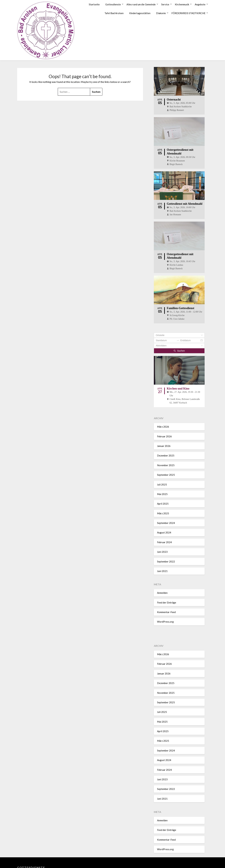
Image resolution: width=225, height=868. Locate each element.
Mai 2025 (162, 476)
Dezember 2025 (166, 437)
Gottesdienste (113, 4)
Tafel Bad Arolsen (114, 13)
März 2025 (163, 495)
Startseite (94, 4)
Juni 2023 (162, 534)
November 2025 (166, 447)
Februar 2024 (164, 524)
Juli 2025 (162, 466)
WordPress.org (165, 604)
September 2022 (166, 543)
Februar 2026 (164, 418)
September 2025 (166, 457)
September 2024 (166, 505)
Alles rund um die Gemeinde (141, 4)
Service (165, 4)
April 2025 (163, 486)
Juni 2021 (162, 553)
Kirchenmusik (182, 4)
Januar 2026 (164, 428)
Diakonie (161, 13)
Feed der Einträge (167, 584)
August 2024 (164, 514)
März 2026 (163, 409)
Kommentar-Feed (166, 594)
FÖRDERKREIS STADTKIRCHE (188, 13)
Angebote (200, 4)
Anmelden (162, 575)
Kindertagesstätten (140, 13)
